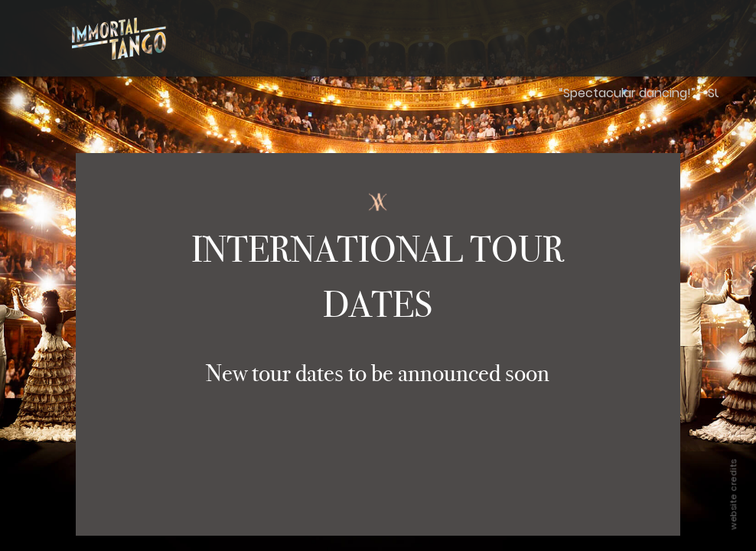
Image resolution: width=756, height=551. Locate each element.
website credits (733, 495)
